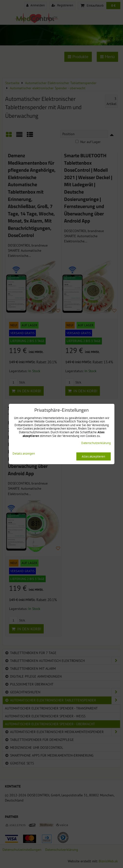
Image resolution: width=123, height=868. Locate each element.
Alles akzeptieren (93, 456)
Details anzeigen (24, 454)
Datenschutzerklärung (96, 443)
